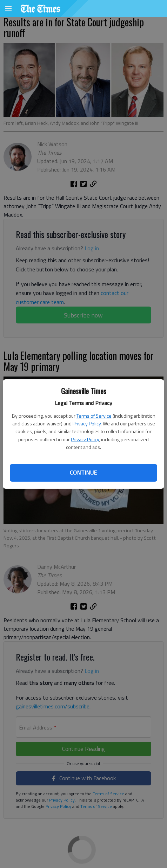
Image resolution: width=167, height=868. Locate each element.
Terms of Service (94, 416)
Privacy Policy (87, 423)
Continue (83, 472)
